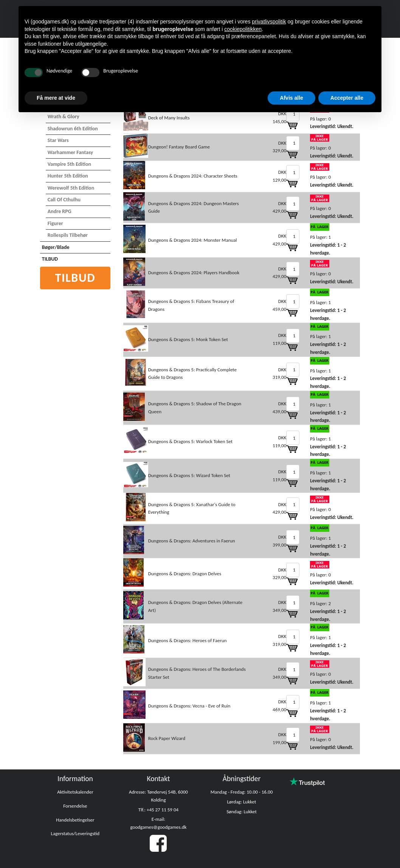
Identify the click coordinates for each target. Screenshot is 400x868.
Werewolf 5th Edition (71, 188)
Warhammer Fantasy (70, 152)
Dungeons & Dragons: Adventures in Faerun (192, 541)
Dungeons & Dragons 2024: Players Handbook (194, 273)
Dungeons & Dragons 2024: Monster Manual (193, 240)
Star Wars (58, 140)
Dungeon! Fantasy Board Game (179, 147)
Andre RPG (60, 211)
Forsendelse (75, 806)
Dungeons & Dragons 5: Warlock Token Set (190, 441)
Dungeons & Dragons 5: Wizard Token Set (189, 475)
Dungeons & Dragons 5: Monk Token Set (188, 339)
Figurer (55, 223)
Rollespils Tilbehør (68, 235)
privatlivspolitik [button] (269, 22)
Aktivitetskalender (75, 792)
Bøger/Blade (56, 247)
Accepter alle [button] (347, 98)
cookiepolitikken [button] (243, 29)
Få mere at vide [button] (56, 98)
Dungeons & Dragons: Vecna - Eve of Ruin (189, 706)
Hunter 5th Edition (68, 176)
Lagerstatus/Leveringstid (75, 833)
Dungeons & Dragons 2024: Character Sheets (193, 176)
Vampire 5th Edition (69, 164)
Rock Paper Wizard (167, 738)
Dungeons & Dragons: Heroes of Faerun (188, 640)
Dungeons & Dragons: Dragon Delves (185, 574)
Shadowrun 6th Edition (73, 129)
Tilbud (75, 278)
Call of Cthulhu (64, 200)
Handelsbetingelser (75, 820)
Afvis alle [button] (291, 98)
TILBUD (50, 259)
